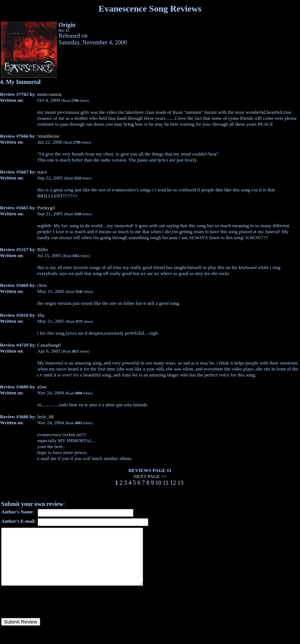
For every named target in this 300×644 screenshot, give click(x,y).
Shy (41, 315)
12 (173, 483)
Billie (43, 249)
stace (42, 172)
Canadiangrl (49, 345)
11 (166, 483)
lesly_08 (45, 417)
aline (42, 387)
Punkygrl (46, 208)
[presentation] (58, 613)
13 (180, 483)
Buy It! (64, 30)
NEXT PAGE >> (150, 476)
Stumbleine (48, 136)
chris (42, 285)
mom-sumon (50, 94)
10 (158, 483)
